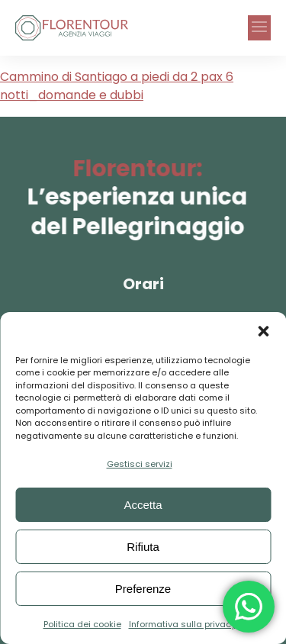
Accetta (143, 505)
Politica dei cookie (82, 624)
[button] (263, 331)
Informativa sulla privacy (182, 624)
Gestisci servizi (140, 464)
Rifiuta (143, 547)
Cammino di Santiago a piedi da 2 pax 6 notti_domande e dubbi (117, 86)
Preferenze (143, 589)
